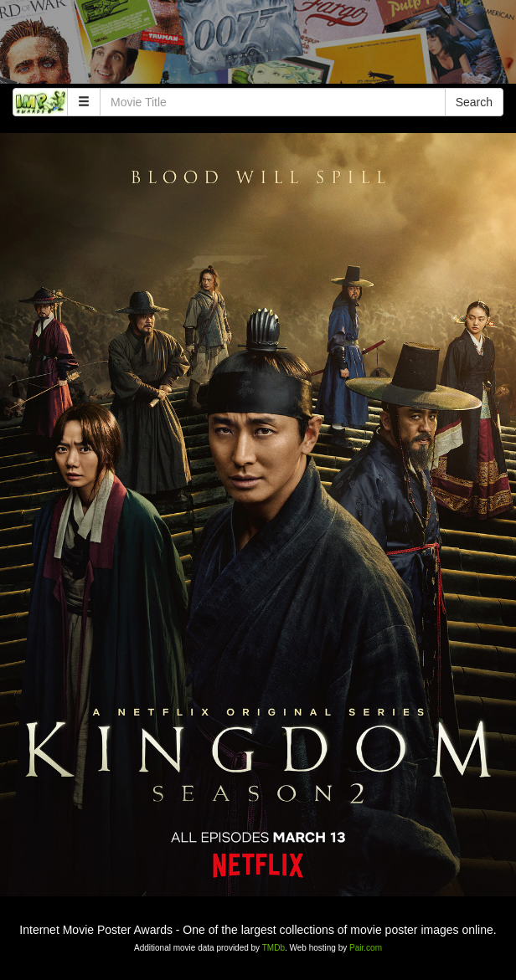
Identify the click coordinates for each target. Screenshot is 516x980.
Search (474, 102)
